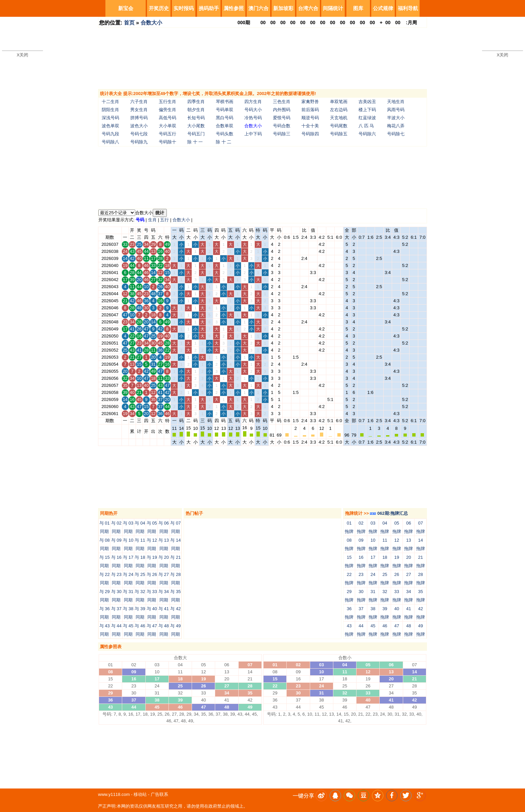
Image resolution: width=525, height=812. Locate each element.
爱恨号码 (282, 118)
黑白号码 (225, 118)
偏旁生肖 (168, 110)
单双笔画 (339, 102)
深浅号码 (110, 118)
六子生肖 (139, 102)
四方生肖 (253, 102)
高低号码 (168, 118)
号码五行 (168, 134)
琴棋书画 (225, 102)
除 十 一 (195, 142)
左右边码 (339, 110)
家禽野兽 (310, 102)
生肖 (152, 220)
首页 (129, 23)
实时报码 (184, 8)
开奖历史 (159, 8)
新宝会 (126, 8)
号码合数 (282, 126)
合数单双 (225, 126)
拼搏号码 (139, 118)
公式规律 (383, 8)
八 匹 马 (366, 126)
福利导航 (408, 8)
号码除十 (168, 142)
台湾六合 (308, 8)
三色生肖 (282, 102)
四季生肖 (196, 102)
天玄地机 (339, 118)
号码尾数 (339, 126)
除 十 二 (224, 142)
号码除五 (339, 134)
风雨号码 (396, 110)
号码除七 (396, 134)
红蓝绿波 (367, 118)
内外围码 (282, 110)
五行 (164, 220)
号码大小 (253, 110)
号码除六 (367, 134)
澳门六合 (258, 8)
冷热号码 (253, 118)
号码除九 (139, 142)
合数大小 (151, 23)
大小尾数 (196, 126)
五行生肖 (168, 102)
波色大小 (139, 126)
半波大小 (396, 118)
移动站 (140, 794)
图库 (358, 8)
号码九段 (110, 134)
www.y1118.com (114, 794)
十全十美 (310, 126)
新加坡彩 (283, 8)
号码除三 (282, 134)
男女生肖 (139, 110)
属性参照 (234, 8)
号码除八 (110, 142)
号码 (140, 220)
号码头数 (225, 134)
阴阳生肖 (110, 110)
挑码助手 (209, 8)
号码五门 (196, 134)
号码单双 (225, 110)
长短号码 (196, 118)
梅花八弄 (396, 126)
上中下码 (253, 134)
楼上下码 (367, 110)
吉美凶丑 (367, 102)
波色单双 (110, 126)
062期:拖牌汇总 (389, 513)
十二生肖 (110, 102)
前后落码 (310, 110)
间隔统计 (333, 8)
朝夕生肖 (196, 110)
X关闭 (23, 55)
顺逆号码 (310, 118)
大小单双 (168, 126)
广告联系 (159, 794)
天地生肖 (396, 102)
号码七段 (139, 134)
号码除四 (310, 134)
